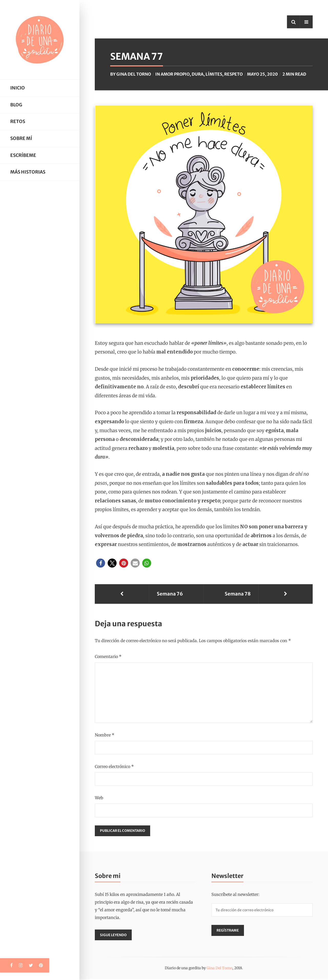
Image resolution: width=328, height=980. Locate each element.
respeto (233, 74)
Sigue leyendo (114, 936)
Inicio (18, 88)
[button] (101, 563)
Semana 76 (128, 594)
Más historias (28, 172)
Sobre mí (21, 138)
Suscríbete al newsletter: (235, 895)
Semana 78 (279, 594)
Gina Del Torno (134, 74)
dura (198, 74)
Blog (16, 105)
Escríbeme (23, 155)
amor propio (175, 74)
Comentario (108, 656)
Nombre (105, 735)
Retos (18, 122)
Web (99, 798)
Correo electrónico (114, 766)
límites (214, 74)
